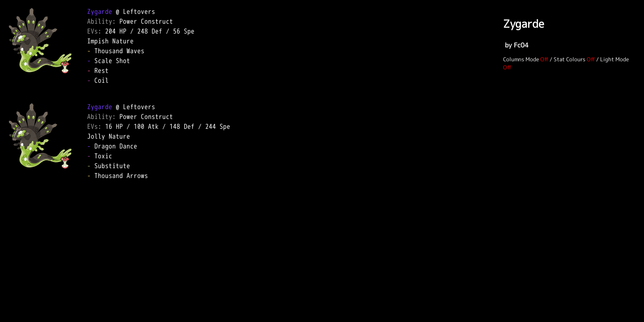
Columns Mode (521, 59)
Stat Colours (570, 59)
